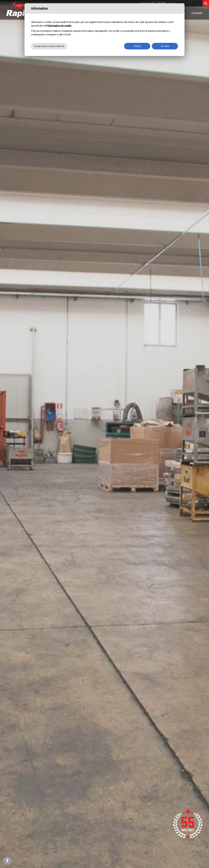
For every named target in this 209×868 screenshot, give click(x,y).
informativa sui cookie (59, 26)
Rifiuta (137, 46)
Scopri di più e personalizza (49, 46)
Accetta (165, 46)
